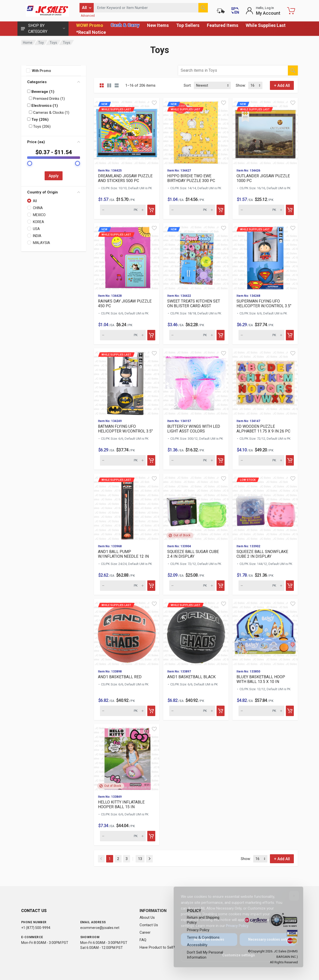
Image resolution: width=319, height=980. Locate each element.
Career (145, 932)
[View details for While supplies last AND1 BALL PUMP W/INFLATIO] (127, 507)
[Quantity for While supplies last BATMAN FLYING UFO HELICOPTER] (123, 460)
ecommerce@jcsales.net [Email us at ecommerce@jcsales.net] (100, 928)
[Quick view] (154, 103)
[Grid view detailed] (109, 85)
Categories (54, 82)
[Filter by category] (87, 8)
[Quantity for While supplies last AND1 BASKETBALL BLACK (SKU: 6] (192, 711)
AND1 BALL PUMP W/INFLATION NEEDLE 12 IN (123, 554)
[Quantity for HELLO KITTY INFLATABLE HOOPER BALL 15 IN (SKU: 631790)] (123, 836)
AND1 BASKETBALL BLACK (191, 677)
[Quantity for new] (192, 335)
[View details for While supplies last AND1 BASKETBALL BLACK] (196, 632)
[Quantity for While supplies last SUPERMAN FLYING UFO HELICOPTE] (261, 335)
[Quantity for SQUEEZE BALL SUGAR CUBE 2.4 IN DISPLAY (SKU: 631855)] (192, 586)
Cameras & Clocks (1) (49, 113)
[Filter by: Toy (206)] (29, 119)
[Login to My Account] (263, 11)
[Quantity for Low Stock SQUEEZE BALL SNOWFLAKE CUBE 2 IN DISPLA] (261, 586)
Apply (54, 176)
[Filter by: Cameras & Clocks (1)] (31, 112)
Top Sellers (188, 25)
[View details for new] (196, 256)
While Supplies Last (266, 25)
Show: (241, 85)
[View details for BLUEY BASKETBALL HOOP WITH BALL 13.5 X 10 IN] (265, 632)
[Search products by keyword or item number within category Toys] (233, 70)
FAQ (143, 940)
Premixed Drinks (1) (47, 99)
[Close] (291, 896)
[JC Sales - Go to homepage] (47, 11)
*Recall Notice (91, 32)
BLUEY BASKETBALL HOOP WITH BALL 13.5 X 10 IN (261, 679)
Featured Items (223, 25)
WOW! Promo (90, 25)
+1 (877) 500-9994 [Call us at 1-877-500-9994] (36, 928)
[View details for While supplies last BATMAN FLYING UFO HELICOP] (127, 382)
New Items (158, 25)
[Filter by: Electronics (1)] (29, 105)
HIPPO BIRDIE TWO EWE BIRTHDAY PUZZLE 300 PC (191, 178)
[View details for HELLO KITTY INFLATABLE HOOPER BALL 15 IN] (127, 757)
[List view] (117, 85)
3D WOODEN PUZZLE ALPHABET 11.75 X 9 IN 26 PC (263, 429)
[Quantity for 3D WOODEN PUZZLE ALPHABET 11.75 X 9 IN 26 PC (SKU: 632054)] (261, 460)
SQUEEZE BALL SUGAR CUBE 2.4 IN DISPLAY (193, 554)
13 (140, 859)
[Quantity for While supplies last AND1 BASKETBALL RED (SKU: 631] (123, 711)
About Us (147, 918)
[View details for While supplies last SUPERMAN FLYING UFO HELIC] (265, 256)
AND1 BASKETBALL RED (120, 677)
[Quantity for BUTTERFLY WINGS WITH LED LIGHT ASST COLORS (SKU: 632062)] (192, 460)
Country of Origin (54, 192)
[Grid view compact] (102, 85)
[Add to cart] (151, 210)
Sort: (188, 85)
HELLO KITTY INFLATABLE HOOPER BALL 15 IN (121, 804)
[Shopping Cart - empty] (291, 11)
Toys (53, 43)
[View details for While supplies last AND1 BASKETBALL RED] (127, 632)
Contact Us (149, 925)
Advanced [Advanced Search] (88, 16)
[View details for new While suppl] (127, 131)
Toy (41, 43)
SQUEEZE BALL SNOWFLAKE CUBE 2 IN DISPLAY (262, 554)
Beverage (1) (41, 92)
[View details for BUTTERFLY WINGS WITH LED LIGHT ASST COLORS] (196, 382)
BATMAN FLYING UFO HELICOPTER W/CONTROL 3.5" (125, 429)
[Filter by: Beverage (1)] (29, 91)
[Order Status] (221, 11)
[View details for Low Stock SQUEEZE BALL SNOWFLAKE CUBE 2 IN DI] (265, 507)
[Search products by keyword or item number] (151, 8)
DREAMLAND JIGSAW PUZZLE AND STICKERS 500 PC (125, 178)
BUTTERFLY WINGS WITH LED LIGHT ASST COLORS (194, 429)
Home (28, 43)
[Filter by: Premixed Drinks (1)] (31, 98)
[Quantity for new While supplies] (123, 210)
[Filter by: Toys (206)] (31, 126)
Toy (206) (38, 120)
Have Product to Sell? (157, 947)
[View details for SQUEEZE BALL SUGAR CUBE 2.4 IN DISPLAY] (196, 507)
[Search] (203, 8)
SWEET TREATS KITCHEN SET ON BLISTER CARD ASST (194, 304)
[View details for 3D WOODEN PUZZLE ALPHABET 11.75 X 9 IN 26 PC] (265, 382)
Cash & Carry (125, 25)
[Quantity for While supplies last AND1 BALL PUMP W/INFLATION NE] (123, 586)
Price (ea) (54, 142)
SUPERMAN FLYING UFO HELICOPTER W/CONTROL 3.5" (264, 304)
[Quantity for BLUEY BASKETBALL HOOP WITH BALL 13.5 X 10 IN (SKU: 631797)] (261, 711)
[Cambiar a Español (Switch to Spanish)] (235, 11)
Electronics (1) (42, 106)
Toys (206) (40, 126)
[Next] (149, 859)
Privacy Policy (234, 926)
